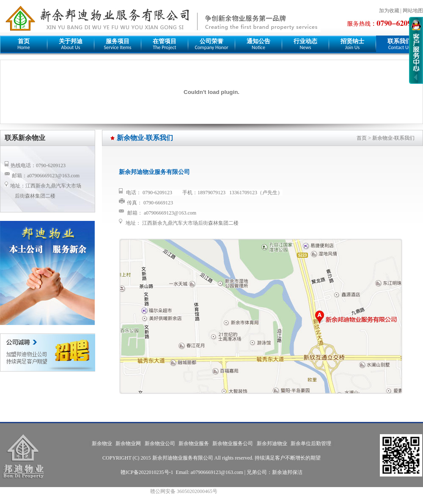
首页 (362, 138)
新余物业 (102, 443)
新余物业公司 (160, 443)
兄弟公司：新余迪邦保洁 (275, 472)
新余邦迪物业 (272, 443)
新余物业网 (128, 443)
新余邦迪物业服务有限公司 (183, 458)
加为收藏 (389, 11)
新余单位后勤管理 (311, 443)
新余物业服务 (194, 443)
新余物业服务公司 (233, 443)
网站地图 (413, 11)
